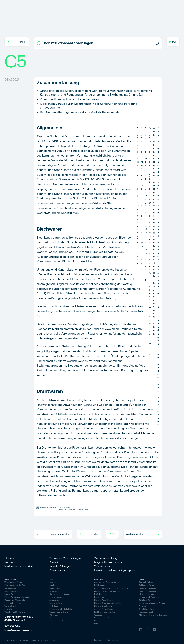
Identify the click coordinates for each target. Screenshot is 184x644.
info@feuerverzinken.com (19, 630)
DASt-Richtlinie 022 (102, 594)
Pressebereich (57, 570)
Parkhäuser (54, 606)
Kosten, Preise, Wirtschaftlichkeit (18, 597)
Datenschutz (113, 640)
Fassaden (53, 582)
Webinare (98, 615)
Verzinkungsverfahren (13, 582)
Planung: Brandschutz (103, 606)
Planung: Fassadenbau (103, 600)
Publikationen (100, 585)
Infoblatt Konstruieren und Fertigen (109, 591)
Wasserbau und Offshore (60, 612)
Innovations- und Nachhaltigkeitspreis (114, 570)
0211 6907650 (12, 626)
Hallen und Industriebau (59, 594)
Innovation (9, 609)
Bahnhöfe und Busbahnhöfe (61, 609)
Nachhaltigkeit (10, 588)
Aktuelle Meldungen (60, 566)
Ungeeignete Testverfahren (16, 600)
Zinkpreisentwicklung (106, 558)
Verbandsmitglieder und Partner (152, 603)
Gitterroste (54, 615)
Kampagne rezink (146, 612)
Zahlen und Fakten (147, 585)
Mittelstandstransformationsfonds (153, 615)
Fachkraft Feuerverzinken (105, 612)
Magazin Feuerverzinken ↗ (108, 562)
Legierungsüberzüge (13, 591)
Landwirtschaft (56, 603)
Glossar (97, 621)
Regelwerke (99, 597)
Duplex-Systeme (11, 594)
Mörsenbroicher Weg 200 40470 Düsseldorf (19, 619)
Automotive (54, 600)
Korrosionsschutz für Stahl (15, 585)
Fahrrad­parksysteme (58, 621)
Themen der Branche (148, 588)
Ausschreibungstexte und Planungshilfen (111, 588)
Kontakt (54, 562)
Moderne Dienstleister (14, 603)
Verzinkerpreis (102, 566)
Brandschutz (55, 588)
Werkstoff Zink (10, 606)
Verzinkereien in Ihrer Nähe (19, 566)
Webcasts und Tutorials (104, 618)
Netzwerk (143, 606)
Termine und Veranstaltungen (65, 558)
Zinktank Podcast (146, 582)
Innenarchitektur (56, 597)
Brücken (53, 585)
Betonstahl (54, 591)
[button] (98, 44)
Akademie (10, 562)
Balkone (53, 618)
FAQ (96, 624)
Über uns (9, 558)
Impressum (99, 640)
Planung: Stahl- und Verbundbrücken (109, 603)
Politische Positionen (148, 591)
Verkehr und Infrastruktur (149, 597)
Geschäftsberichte (147, 609)
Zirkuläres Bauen (146, 600)
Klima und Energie (146, 594)
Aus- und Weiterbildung (104, 609)
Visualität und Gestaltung (15, 612)
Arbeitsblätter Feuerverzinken (106, 582)
